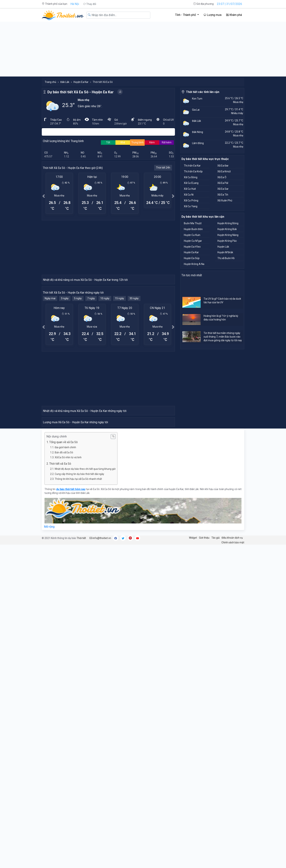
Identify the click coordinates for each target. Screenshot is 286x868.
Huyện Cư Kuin (192, 235)
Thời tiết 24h (163, 168)
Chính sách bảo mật (233, 739)
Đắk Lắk (65, 82)
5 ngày (78, 364)
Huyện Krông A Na (194, 264)
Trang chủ (50, 82)
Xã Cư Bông (191, 177)
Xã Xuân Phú (225, 200)
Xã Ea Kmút (224, 171)
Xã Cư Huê (190, 189)
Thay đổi (90, 4)
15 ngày (119, 364)
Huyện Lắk (223, 247)
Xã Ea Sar (223, 189)
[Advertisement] (143, 49)
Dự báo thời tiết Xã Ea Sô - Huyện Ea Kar (81, 92)
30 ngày (134, 364)
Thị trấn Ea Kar (192, 166)
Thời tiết (81, 735)
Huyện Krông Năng (228, 235)
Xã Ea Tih (223, 195)
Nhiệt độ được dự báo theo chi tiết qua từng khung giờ (85, 666)
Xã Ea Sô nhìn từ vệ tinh (68, 654)
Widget (193, 734)
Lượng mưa (212, 15)
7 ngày (91, 364)
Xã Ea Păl (223, 183)
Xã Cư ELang (191, 183)
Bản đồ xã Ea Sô (64, 649)
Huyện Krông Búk (227, 229)
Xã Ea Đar (223, 166)
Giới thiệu (204, 734)
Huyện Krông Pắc (227, 241)
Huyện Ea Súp (192, 258)
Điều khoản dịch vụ (232, 734)
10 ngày (105, 364)
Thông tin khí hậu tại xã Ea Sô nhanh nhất (78, 676)
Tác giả (216, 734)
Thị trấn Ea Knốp (193, 171)
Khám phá (234, 15)
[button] (44, 196)
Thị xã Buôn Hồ (226, 258)
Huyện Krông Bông (228, 223)
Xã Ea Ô (222, 177)
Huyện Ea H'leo (192, 247)
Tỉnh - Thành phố (186, 15)
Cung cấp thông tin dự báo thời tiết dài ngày (79, 671)
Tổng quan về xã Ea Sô (63, 639)
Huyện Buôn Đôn (193, 229)
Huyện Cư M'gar (193, 241)
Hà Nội (75, 4)
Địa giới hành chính (65, 644)
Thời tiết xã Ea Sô (60, 660)
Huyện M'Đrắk (225, 252)
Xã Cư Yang (191, 206)
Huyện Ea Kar (81, 82)
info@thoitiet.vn (100, 735)
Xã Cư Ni (189, 195)
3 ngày (65, 364)
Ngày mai (50, 364)
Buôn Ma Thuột (193, 223)
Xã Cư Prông (191, 200)
